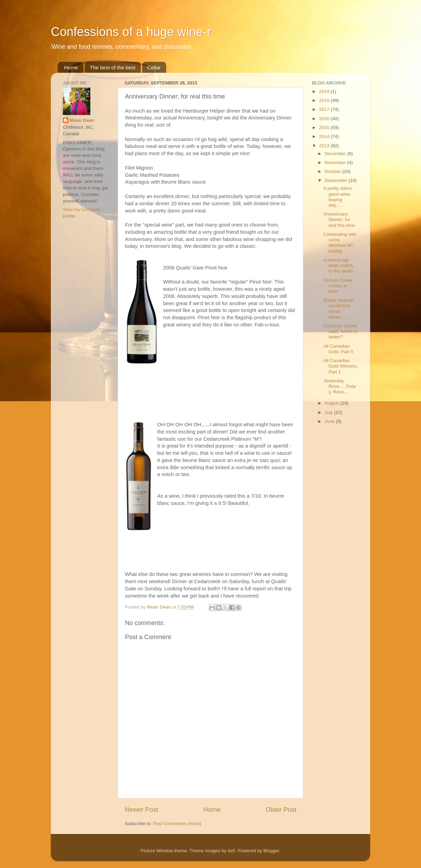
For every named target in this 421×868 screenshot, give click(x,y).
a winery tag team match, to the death (339, 265)
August (332, 403)
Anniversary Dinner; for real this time (339, 219)
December (336, 154)
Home (71, 67)
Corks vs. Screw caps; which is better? (340, 331)
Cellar (154, 67)
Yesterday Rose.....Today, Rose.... (340, 386)
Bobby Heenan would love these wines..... (339, 309)
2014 (325, 136)
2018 (325, 100)
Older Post (281, 809)
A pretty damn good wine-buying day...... (338, 197)
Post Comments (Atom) (177, 824)
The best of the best (113, 67)
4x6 (231, 851)
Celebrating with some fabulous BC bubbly (340, 243)
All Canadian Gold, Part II (338, 349)
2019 (325, 91)
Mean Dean (82, 120)
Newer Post (141, 809)
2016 (325, 119)
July (329, 412)
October (333, 171)
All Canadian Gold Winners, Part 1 (341, 366)
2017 (325, 109)
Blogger (271, 851)
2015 (325, 128)
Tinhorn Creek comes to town (338, 286)
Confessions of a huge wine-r (131, 32)
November (336, 163)
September (337, 180)
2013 (325, 146)
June (330, 421)
